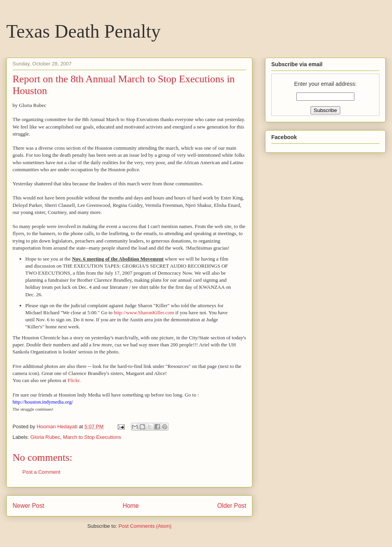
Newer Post (28, 506)
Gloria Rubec (45, 437)
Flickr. (74, 380)
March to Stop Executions (92, 437)
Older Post (232, 506)
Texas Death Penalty (83, 31)
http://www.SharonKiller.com (144, 312)
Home (131, 506)
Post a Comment (41, 472)
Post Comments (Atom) (145, 526)
